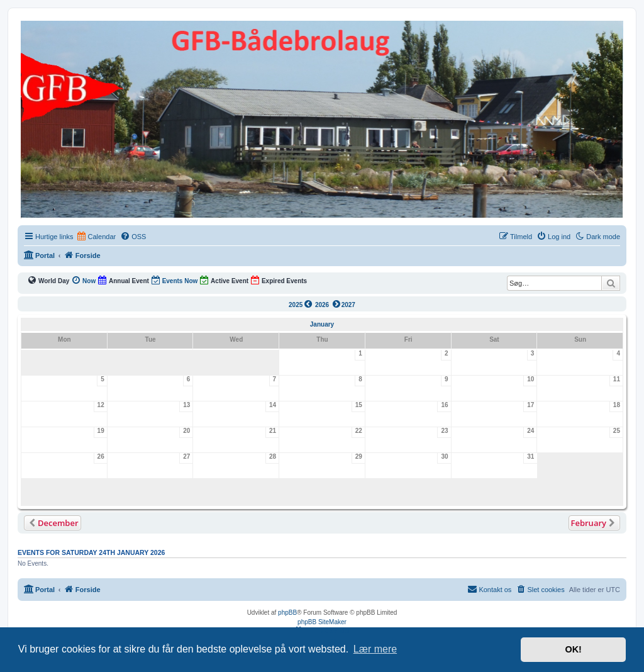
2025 (301, 304)
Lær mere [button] (375, 649)
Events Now (175, 280)
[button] (53, 523)
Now (83, 280)
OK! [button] (573, 649)
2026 (322, 305)
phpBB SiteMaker (322, 622)
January (322, 324)
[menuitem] (133, 237)
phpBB (287, 613)
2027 (343, 304)
